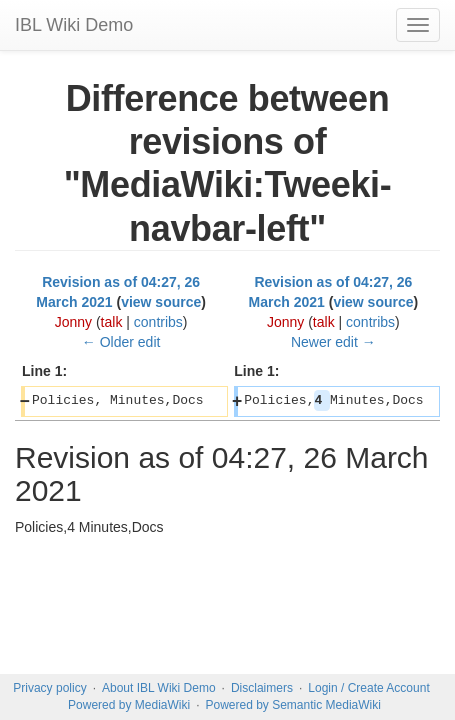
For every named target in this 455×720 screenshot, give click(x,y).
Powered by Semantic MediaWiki (292, 705)
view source (161, 302)
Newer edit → (333, 342)
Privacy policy (49, 688)
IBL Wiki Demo (74, 25)
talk (112, 322)
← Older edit (121, 342)
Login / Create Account (368, 688)
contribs (158, 322)
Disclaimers (262, 688)
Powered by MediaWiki (129, 705)
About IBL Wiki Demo (159, 688)
